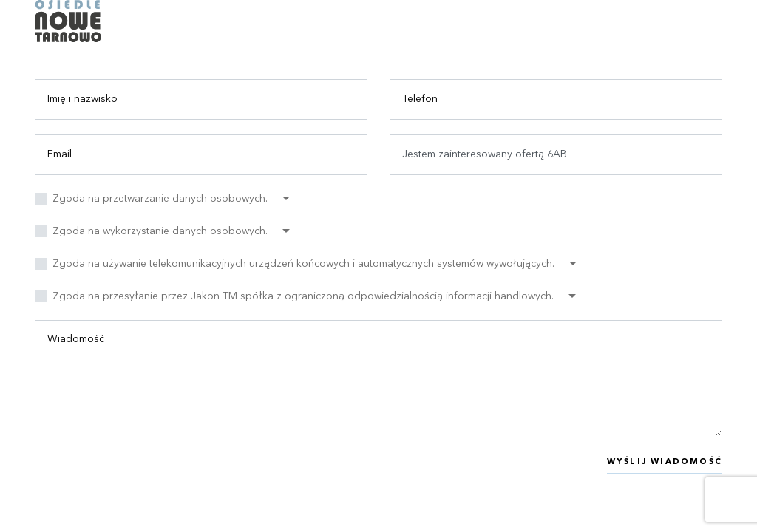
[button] (171, 199)
